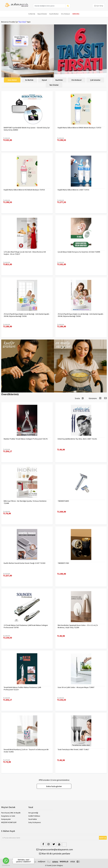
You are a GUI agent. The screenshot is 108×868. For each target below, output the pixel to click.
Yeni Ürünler (54, 85)
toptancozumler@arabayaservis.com (55, 849)
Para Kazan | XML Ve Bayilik (11, 813)
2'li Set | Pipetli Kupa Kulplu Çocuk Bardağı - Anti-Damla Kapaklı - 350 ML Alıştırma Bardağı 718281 (27, 315)
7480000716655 (63, 501)
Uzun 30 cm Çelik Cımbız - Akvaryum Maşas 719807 (76, 687)
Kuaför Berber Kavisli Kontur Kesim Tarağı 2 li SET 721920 (24, 563)
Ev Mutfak (32, 14)
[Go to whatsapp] (6, 861)
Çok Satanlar (95, 80)
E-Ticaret (48, 865)
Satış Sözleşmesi (35, 822)
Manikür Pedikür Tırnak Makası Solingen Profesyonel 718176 (26, 439)
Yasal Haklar (33, 819)
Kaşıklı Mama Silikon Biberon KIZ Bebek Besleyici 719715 (24, 190)
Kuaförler (59, 80)
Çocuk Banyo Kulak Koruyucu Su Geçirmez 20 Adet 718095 (79, 252)
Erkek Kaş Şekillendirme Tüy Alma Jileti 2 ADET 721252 (77, 439)
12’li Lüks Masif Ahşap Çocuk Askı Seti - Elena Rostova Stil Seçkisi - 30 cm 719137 (25, 253)
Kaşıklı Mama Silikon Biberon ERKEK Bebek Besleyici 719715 (79, 128)
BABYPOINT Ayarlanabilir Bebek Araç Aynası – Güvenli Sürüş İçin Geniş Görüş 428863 (27, 129)
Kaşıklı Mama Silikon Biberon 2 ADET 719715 (73, 190)
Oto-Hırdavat (65, 14)
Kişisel (44, 80)
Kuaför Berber (54, 14)
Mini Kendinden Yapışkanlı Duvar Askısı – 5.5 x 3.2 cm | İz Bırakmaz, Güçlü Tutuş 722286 (78, 626)
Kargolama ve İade (8, 816)
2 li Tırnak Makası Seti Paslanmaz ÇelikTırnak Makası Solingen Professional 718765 (26, 626)
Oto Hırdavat (76, 80)
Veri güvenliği (33, 813)
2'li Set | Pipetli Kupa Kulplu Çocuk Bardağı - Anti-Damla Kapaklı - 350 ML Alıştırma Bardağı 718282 (81, 315)
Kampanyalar (6, 819)
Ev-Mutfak (29, 80)
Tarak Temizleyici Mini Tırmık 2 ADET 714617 (73, 749)
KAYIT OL (103, 838)
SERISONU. (76, 14)
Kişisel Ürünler (42, 14)
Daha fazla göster (54, 786)
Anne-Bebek (12, 80)
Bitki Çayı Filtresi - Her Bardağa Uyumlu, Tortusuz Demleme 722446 (25, 502)
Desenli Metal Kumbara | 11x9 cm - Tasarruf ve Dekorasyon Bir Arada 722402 (26, 751)
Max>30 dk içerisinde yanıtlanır (55, 854)
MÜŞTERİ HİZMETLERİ (9, 822)
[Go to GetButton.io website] (6, 865)
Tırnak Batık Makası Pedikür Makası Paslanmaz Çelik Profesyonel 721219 (22, 688)
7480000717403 (63, 563)
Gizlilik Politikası (34, 816)
